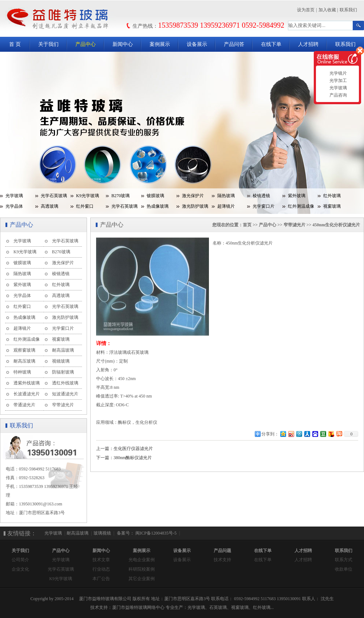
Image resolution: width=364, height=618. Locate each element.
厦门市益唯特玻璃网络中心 (138, 607)
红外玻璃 (332, 196)
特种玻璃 (22, 372)
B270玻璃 (120, 196)
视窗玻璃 (332, 206)
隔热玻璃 (226, 196)
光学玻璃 (14, 196)
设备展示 (197, 44)
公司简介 (20, 560)
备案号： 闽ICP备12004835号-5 (146, 533)
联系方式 (344, 560)
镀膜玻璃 (155, 196)
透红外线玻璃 (65, 383)
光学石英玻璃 (54, 196)
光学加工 (337, 81)
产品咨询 (337, 95)
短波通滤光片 (65, 394)
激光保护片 (193, 196)
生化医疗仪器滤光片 (133, 449)
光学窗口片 (264, 206)
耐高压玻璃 (24, 361)
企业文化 (20, 569)
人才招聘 (308, 44)
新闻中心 (123, 44)
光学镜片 (337, 73)
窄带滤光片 (63, 405)
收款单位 (344, 569)
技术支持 (222, 560)
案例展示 (160, 44)
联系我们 (348, 10)
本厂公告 (101, 579)
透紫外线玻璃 (27, 383)
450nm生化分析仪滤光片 (336, 225)
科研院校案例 (142, 569)
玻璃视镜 (102, 533)
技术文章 (101, 560)
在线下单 (271, 44)
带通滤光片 (24, 405)
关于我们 (48, 44)
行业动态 (101, 569)
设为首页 (306, 10)
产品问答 (234, 44)
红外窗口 (85, 206)
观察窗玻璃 (24, 350)
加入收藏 (327, 10)
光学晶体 (14, 206)
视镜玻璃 (61, 361)
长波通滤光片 (27, 394)
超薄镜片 (226, 206)
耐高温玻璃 (63, 350)
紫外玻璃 (297, 196)
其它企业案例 (142, 579)
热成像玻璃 (158, 206)
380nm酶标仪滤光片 (133, 458)
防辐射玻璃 (63, 372)
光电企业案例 (142, 560)
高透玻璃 (50, 206)
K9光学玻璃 (88, 196)
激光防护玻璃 (195, 206)
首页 (247, 225)
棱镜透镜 (261, 196)
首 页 (15, 44)
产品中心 (86, 44)
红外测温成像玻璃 (298, 208)
